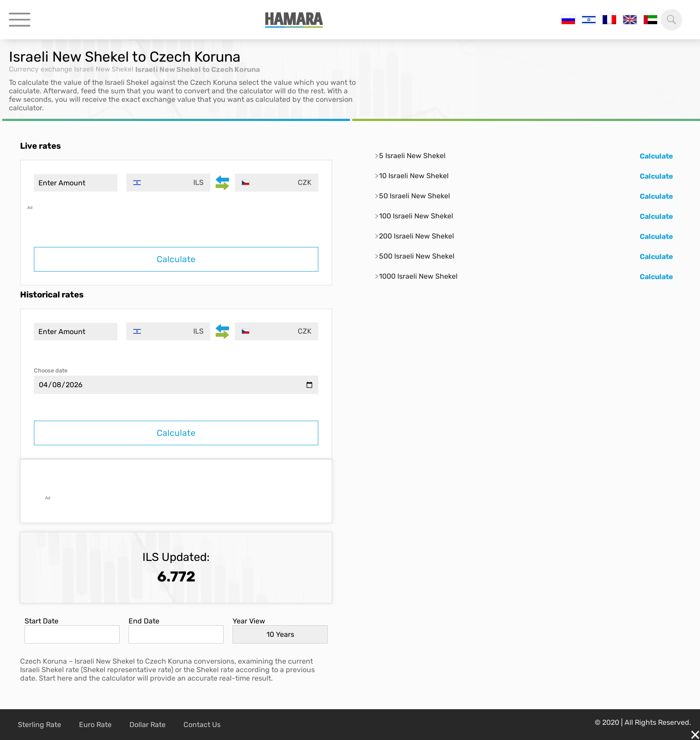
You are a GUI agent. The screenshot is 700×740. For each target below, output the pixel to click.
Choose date (51, 370)
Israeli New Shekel (107, 69)
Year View (249, 621)
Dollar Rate (148, 725)
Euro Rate (95, 725)
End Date (144, 621)
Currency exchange (42, 69)
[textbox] (169, 183)
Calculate (176, 259)
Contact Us (202, 725)
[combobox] (169, 183)
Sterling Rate (40, 725)
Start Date (42, 621)
